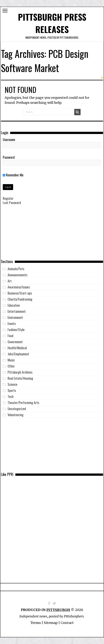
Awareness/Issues (19, 287)
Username (9, 140)
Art (10, 281)
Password (9, 157)
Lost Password (12, 203)
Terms (36, 623)
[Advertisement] (52, 235)
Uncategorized (17, 409)
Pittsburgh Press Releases (52, 23)
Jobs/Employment (18, 354)
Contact (67, 623)
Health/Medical (17, 348)
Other (11, 366)
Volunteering (16, 415)
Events (12, 323)
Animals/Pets (16, 269)
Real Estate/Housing (20, 378)
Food (10, 336)
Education (14, 305)
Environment (15, 317)
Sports (12, 390)
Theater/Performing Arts (23, 403)
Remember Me (13, 175)
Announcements (17, 275)
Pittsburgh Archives (20, 372)
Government (15, 342)
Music (11, 360)
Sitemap (51, 623)
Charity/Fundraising (20, 299)
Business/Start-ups (20, 293)
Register (8, 198)
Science (12, 384)
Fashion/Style (16, 330)
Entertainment (17, 311)
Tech (11, 396)
